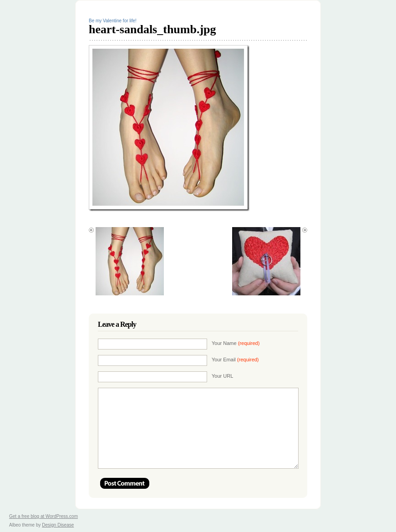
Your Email (235, 360)
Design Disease (58, 525)
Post (125, 483)
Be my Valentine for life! (113, 21)
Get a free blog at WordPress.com (43, 516)
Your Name (236, 343)
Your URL (222, 376)
